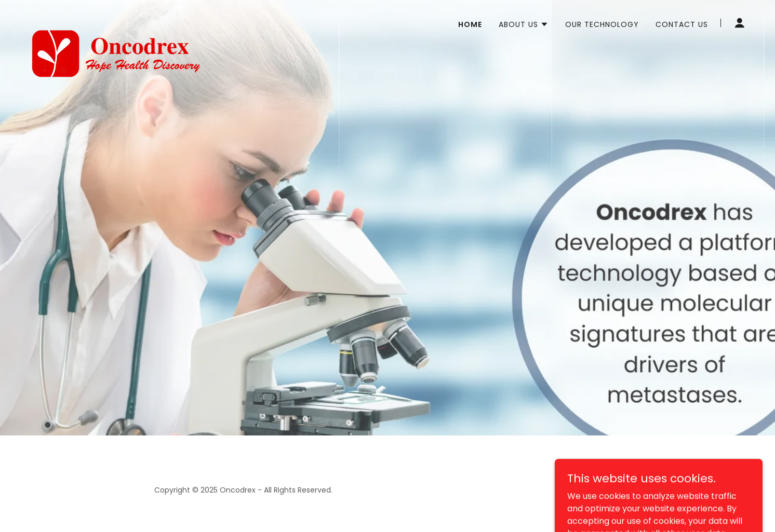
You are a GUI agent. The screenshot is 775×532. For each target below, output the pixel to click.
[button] (524, 24)
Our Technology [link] (602, 24)
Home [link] (470, 24)
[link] (115, 21)
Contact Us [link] (682, 24)
